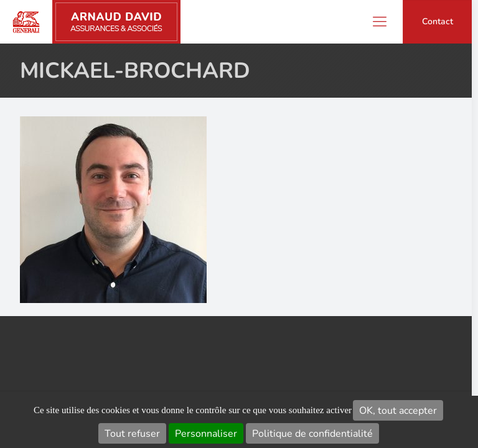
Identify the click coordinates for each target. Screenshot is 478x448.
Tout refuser (132, 434)
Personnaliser (206, 434)
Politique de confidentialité (312, 434)
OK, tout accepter (398, 411)
